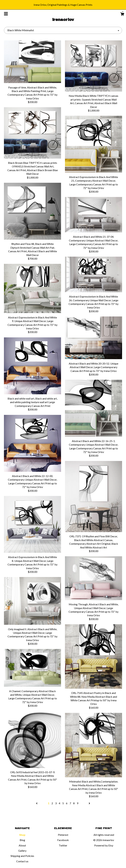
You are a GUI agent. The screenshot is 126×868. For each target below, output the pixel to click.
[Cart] (122, 15)
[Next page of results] (89, 803)
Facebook (63, 840)
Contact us (22, 861)
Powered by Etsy (104, 845)
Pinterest (63, 835)
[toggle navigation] (6, 14)
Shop (22, 835)
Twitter (63, 845)
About (22, 845)
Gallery (22, 851)
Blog (22, 840)
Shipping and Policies (22, 856)
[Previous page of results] (37, 803)
